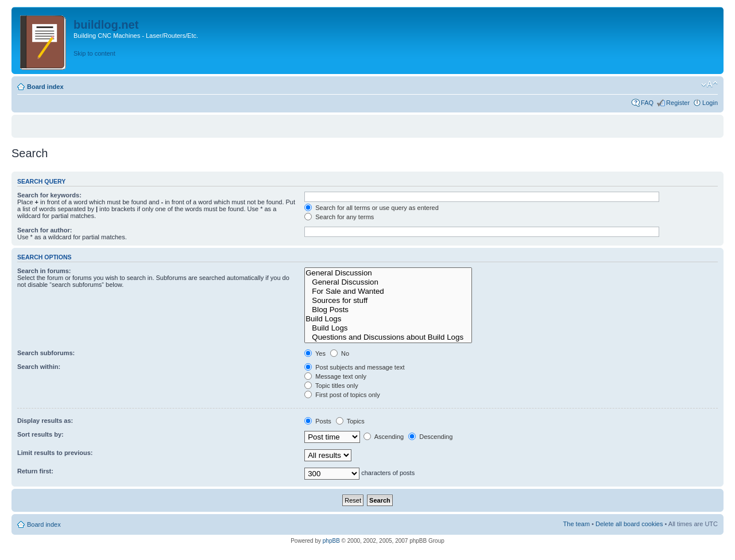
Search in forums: (44, 271)
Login (710, 103)
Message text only (335, 376)
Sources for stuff (388, 301)
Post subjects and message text (354, 367)
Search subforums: (46, 353)
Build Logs (388, 319)
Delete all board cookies (629, 524)
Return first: (35, 471)
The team (577, 524)
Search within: (39, 367)
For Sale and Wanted (388, 291)
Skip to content (94, 53)
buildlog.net (106, 25)
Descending (430, 437)
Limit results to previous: (55, 453)
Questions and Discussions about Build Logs (388, 337)
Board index (45, 87)
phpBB (331, 541)
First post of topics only (342, 395)
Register (678, 103)
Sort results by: (40, 434)
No (340, 353)
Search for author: (45, 230)
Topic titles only (331, 386)
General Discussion (388, 273)
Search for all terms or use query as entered (372, 208)
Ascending (384, 437)
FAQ (647, 103)
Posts (318, 421)
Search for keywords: (49, 195)
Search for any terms (339, 217)
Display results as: (45, 421)
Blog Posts (388, 310)
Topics (350, 421)
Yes (315, 353)
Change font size (709, 84)
